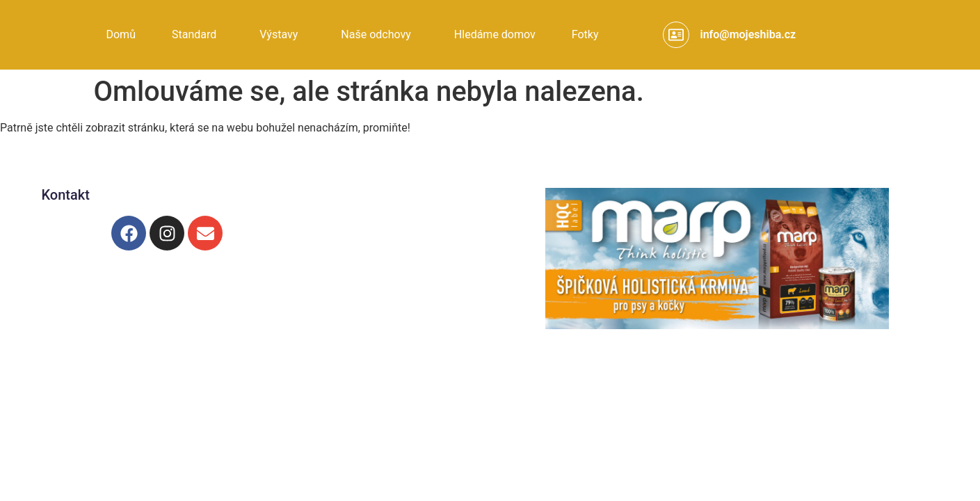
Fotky (585, 34)
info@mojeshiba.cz (748, 34)
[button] (198, 35)
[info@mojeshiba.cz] (676, 35)
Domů (120, 34)
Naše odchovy (376, 34)
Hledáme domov (495, 34)
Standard (194, 34)
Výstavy (279, 34)
